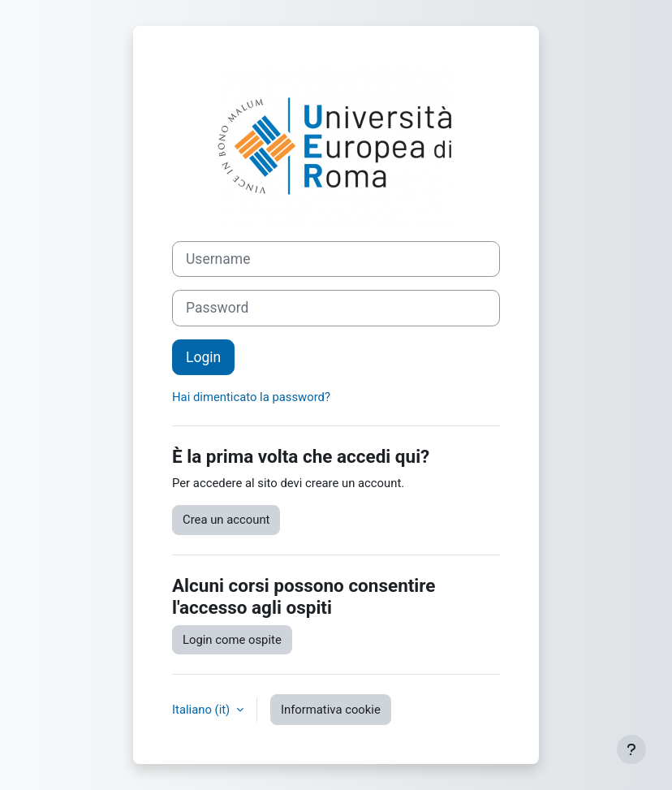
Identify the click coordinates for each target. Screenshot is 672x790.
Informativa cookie (331, 710)
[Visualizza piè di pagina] (631, 749)
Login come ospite (232, 640)
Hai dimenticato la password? (251, 397)
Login (203, 357)
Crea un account (226, 520)
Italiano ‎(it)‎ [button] (202, 710)
